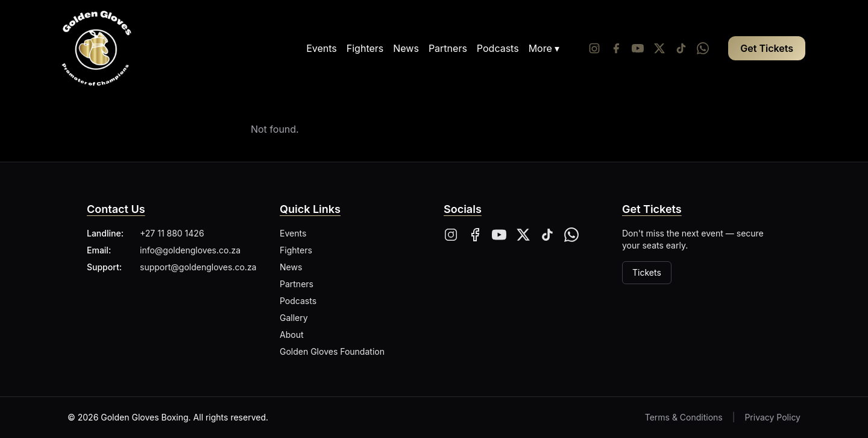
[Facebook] (616, 48)
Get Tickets (767, 48)
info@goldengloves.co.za (190, 250)
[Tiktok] (681, 48)
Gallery (294, 318)
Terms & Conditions (684, 417)
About (291, 335)
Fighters (365, 48)
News (406, 48)
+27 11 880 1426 (172, 233)
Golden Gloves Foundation (332, 351)
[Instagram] (594, 48)
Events (322, 48)
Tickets (647, 272)
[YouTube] (638, 48)
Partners (448, 48)
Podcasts (498, 48)
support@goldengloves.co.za (198, 267)
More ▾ (544, 48)
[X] (523, 235)
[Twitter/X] (659, 48)
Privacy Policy (772, 417)
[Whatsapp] (703, 48)
